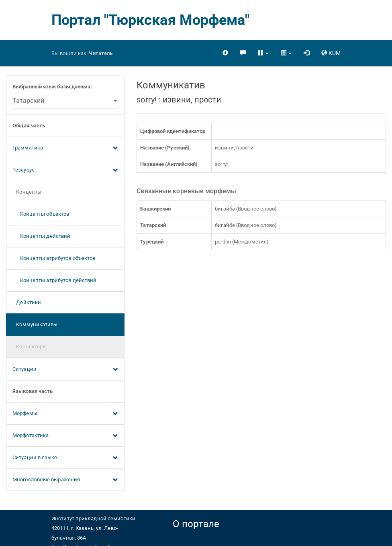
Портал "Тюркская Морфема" (151, 20)
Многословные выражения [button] (65, 480)
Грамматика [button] (65, 148)
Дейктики (27, 302)
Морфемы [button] (65, 414)
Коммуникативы (35, 324)
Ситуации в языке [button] (65, 458)
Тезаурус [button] (65, 170)
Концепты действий (41, 236)
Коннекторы (30, 347)
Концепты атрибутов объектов (54, 258)
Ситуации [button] (65, 370)
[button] (263, 53)
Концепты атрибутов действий (54, 280)
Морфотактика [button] (65, 436)
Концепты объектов (41, 214)
